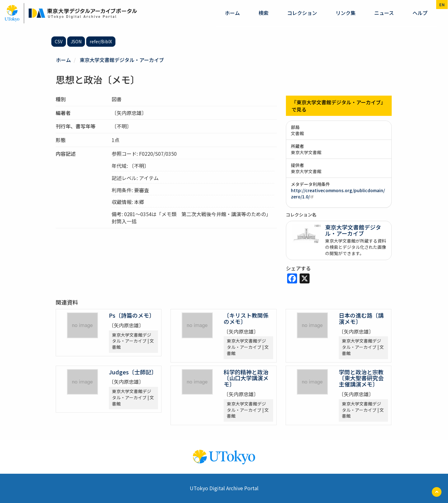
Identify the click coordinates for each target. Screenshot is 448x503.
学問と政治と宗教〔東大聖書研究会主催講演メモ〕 (361, 378)
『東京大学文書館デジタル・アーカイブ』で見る (339, 106)
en (442, 5)
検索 (264, 13)
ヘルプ (420, 13)
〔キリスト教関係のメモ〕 (246, 318)
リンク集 (346, 13)
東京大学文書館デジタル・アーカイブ (122, 60)
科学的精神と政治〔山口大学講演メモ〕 (246, 378)
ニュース (384, 13)
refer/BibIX (101, 41)
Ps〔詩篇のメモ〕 (132, 315)
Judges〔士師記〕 (133, 372)
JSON (76, 41)
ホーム (232, 13)
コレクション (302, 13)
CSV (59, 41)
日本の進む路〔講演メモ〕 (361, 318)
